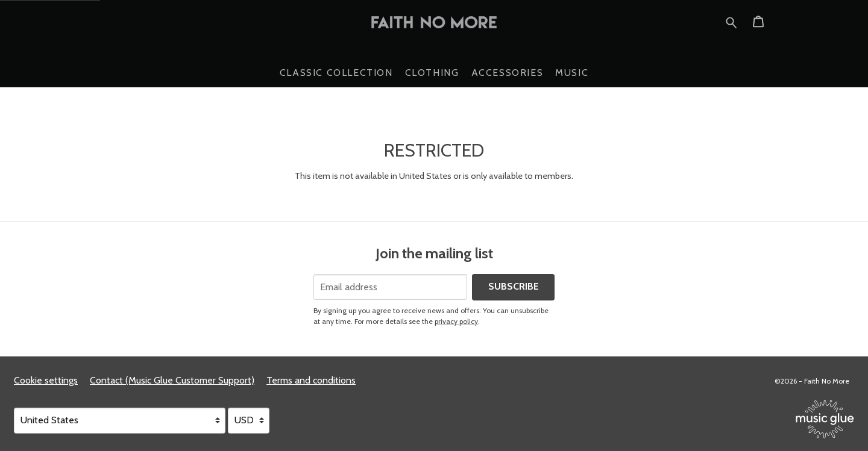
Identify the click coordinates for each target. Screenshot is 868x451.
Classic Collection (336, 73)
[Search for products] (731, 21)
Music (572, 73)
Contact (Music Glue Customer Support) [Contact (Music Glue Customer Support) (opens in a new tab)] (172, 380)
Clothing (432, 73)
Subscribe (514, 286)
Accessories (508, 73)
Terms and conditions (311, 380)
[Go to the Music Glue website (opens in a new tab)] (825, 419)
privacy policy (456, 321)
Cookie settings (46, 380)
